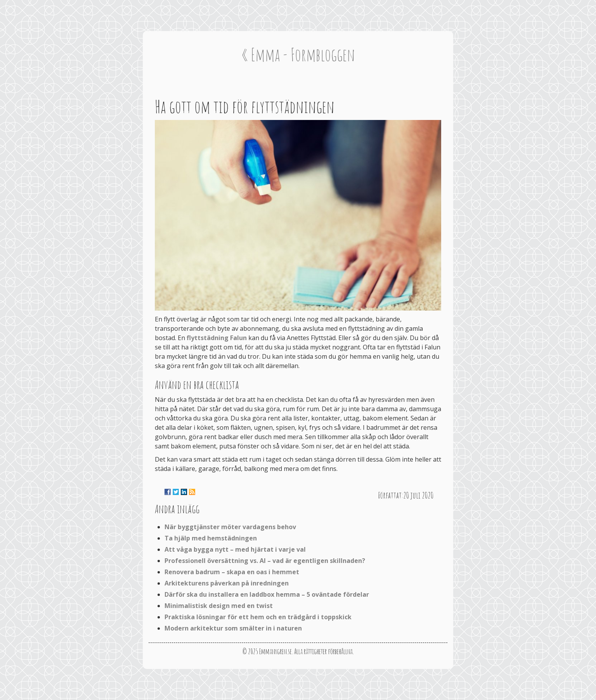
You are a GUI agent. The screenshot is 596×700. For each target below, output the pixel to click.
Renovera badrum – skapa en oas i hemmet (232, 572)
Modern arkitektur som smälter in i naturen (233, 628)
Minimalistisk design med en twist (219, 606)
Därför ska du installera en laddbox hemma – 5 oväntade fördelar (267, 594)
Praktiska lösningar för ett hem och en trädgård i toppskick (258, 617)
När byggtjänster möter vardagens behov (230, 527)
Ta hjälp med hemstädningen (211, 538)
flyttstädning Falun (217, 338)
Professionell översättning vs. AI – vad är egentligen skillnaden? (265, 561)
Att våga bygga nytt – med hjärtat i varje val (235, 549)
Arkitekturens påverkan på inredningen (227, 583)
